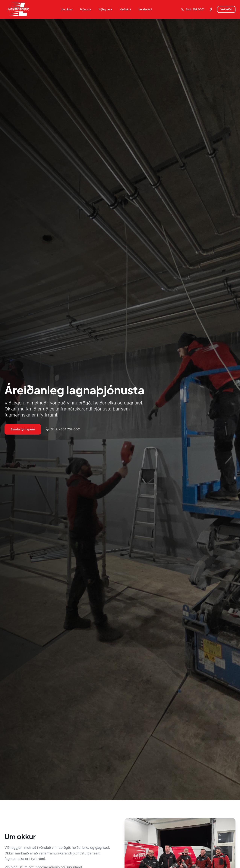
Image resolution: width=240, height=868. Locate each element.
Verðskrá (125, 9)
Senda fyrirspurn (23, 429)
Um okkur (67, 9)
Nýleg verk (105, 9)
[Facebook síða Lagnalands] (211, 9)
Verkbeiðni (145, 9)
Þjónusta (86, 9)
